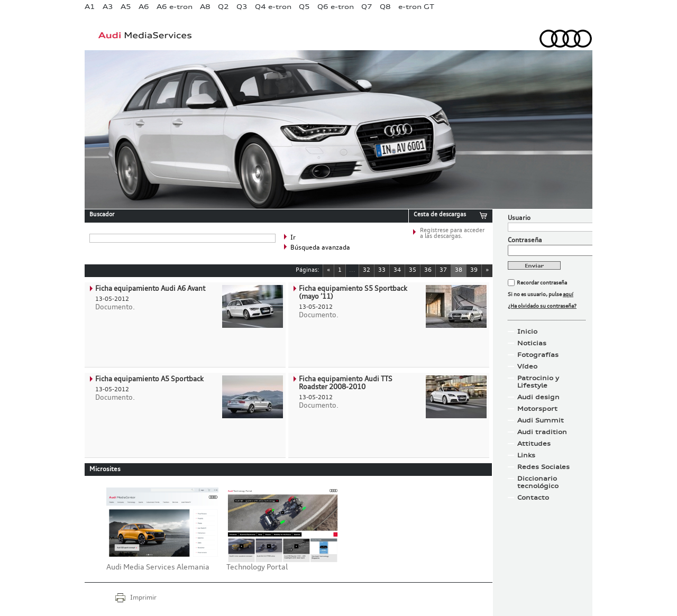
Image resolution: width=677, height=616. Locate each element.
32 (367, 270)
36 (428, 270)
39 (474, 270)
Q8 (385, 7)
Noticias (532, 343)
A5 (126, 7)
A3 (108, 7)
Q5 (304, 7)
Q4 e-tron (273, 7)
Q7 (367, 7)
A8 (205, 7)
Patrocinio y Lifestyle (538, 382)
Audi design (538, 397)
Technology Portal (257, 567)
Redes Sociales (543, 467)
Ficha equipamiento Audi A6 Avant (150, 289)
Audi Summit (541, 420)
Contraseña (525, 241)
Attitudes (534, 444)
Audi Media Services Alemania (158, 567)
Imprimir (143, 598)
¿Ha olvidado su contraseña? (542, 306)
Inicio (527, 332)
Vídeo (527, 366)
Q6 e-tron (336, 7)
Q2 (223, 7)
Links (526, 455)
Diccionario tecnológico (538, 482)
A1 (90, 7)
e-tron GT (416, 7)
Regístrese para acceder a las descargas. (452, 234)
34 (397, 270)
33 (382, 270)
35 (413, 270)
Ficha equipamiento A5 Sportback (149, 379)
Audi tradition (542, 432)
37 (443, 270)
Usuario (519, 218)
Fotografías (538, 355)
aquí (568, 295)
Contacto (533, 498)
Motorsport (537, 409)
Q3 (242, 7)
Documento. (115, 307)
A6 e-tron (175, 7)
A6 (144, 7)
